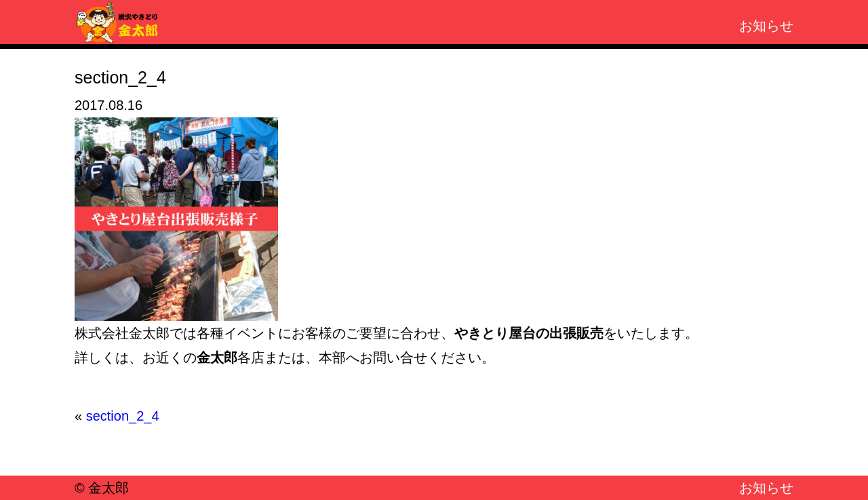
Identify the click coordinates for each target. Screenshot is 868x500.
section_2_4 (123, 416)
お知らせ (766, 26)
